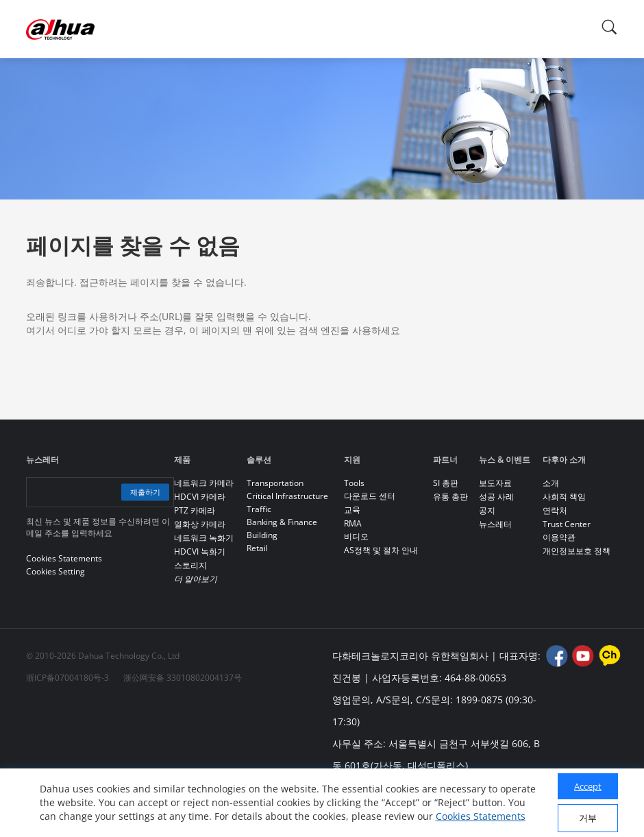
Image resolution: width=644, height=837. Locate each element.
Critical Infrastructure (287, 496)
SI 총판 (446, 483)
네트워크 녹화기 (204, 538)
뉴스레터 (495, 524)
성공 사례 (496, 497)
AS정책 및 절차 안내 (381, 550)
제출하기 (141, 492)
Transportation (275, 483)
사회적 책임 (564, 497)
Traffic (259, 509)
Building (262, 535)
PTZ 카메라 (195, 510)
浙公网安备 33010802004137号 (183, 678)
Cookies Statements (481, 816)
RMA (353, 523)
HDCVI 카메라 (200, 497)
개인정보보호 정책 (577, 551)
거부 (588, 818)
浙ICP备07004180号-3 (67, 678)
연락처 (555, 510)
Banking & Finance (282, 522)
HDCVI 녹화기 (200, 551)
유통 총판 (450, 497)
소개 (551, 483)
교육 (352, 510)
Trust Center (567, 524)
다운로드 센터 (370, 496)
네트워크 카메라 (204, 483)
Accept (588, 786)
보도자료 (495, 483)
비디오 (356, 536)
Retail (257, 548)
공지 (487, 510)
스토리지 (190, 565)
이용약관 (559, 537)
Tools (354, 483)
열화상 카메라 (200, 524)
